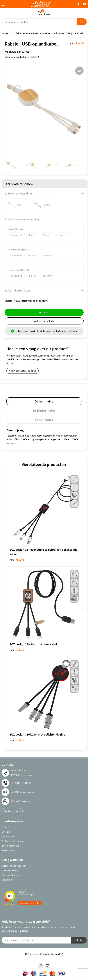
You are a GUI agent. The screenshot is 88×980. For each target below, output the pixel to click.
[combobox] (39, 22)
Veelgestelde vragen (12, 841)
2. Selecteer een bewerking (22, 219)
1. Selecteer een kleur (18, 193)
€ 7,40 (17, 740)
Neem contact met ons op (22, 371)
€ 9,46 (17, 560)
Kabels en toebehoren (27, 33)
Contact (6, 827)
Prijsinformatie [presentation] (44, 410)
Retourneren (8, 850)
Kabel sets (47, 33)
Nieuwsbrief (8, 836)
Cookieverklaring (10, 870)
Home (5, 33)
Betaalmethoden (11, 846)
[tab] (44, 401)
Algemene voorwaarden (14, 866)
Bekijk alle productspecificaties (22, 57)
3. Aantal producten (17, 290)
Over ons (6, 832)
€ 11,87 (18, 650)
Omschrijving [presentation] (44, 401)
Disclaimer (7, 880)
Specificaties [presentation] (44, 420)
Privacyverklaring (11, 875)
